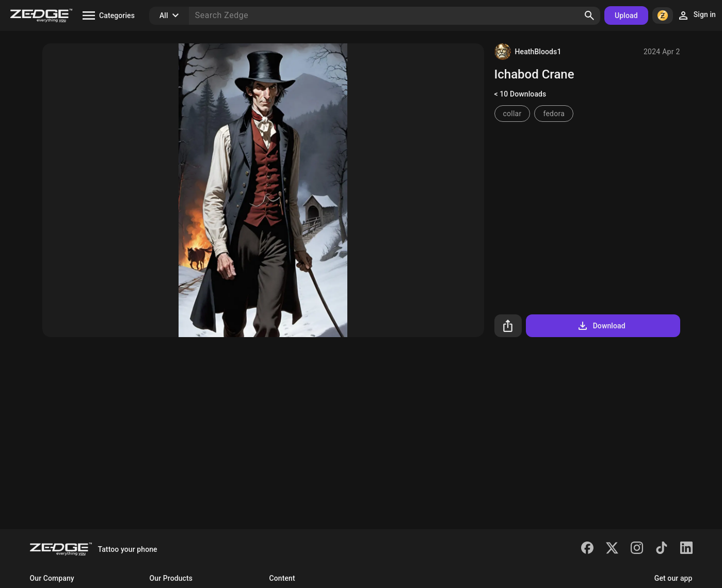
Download (601, 326)
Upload (626, 15)
